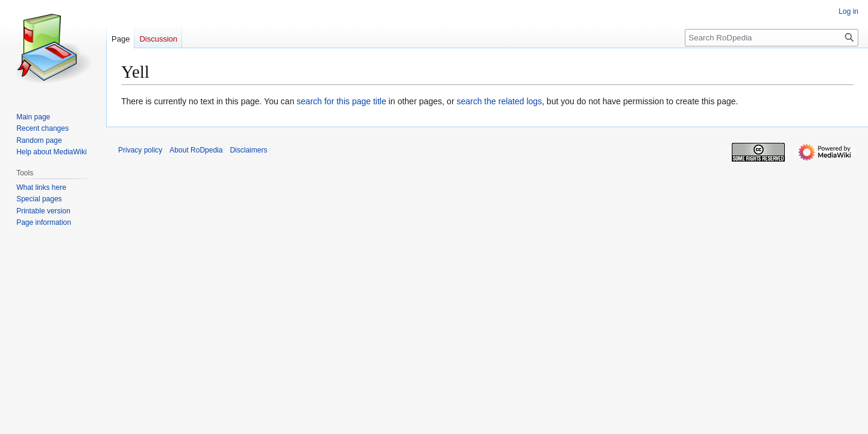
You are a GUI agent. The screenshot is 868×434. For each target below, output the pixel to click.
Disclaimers (248, 150)
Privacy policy (140, 150)
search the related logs (499, 101)
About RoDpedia (196, 150)
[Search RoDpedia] (772, 38)
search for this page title (341, 101)
